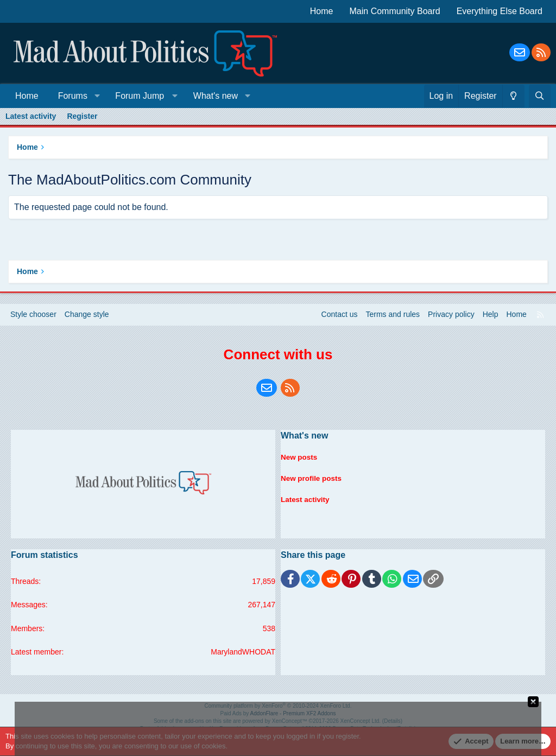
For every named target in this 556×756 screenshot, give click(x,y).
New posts (300, 455)
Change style (87, 314)
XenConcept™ (290, 721)
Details (392, 721)
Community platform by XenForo (278, 706)
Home (322, 11)
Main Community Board (395, 11)
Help (491, 314)
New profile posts (312, 475)
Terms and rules (393, 314)
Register (82, 116)
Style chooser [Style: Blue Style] (33, 314)
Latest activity (31, 116)
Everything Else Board (500, 11)
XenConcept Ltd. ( (362, 721)
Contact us (340, 314)
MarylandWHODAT (243, 652)
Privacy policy (451, 314)
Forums (73, 96)
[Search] (540, 96)
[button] (97, 96)
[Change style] (513, 96)
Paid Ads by (278, 713)
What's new (216, 96)
